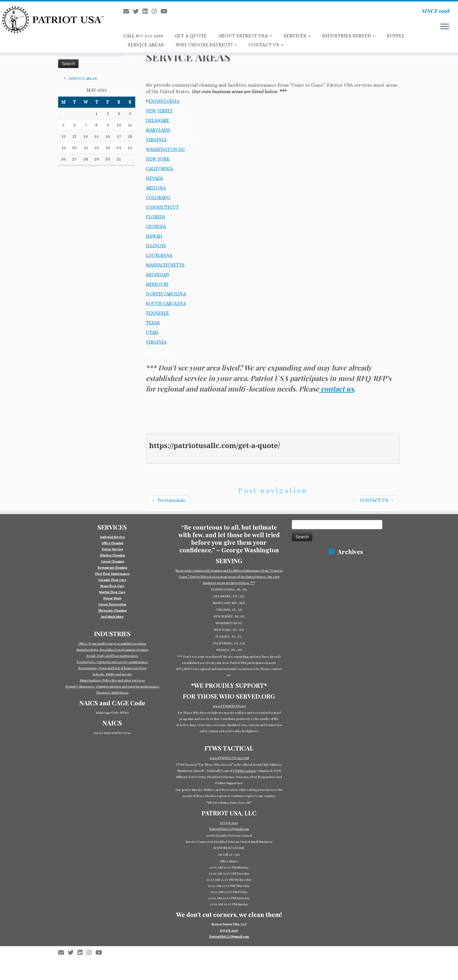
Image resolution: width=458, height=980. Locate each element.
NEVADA (154, 178)
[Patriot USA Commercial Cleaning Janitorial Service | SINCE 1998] (53, 19)
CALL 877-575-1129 (143, 36)
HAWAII (154, 236)
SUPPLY (395, 36)
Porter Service (112, 549)
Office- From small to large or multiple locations (112, 644)
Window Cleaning (112, 555)
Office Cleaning (112, 543)
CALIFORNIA (159, 169)
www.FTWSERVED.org (229, 706)
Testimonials (169, 500)
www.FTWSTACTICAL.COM (229, 758)
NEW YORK (158, 159)
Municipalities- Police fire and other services (112, 680)
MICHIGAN (157, 275)
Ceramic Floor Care (112, 580)
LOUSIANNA (159, 255)
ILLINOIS (156, 246)
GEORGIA (156, 226)
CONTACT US (266, 45)
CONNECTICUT (162, 207)
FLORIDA (155, 217)
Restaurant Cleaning (112, 568)
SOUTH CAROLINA (166, 303)
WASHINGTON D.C (165, 149)
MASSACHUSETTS (165, 265)
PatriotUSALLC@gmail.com (229, 829)
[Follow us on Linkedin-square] (147, 12)
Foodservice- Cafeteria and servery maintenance (112, 662)
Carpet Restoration (112, 604)
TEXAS (153, 323)
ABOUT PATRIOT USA (245, 36)
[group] (112, 577)
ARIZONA (156, 188)
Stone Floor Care (112, 586)
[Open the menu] (445, 27)
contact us (336, 389)
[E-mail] (128, 12)
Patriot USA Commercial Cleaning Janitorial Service (231, 950)
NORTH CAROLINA (166, 294)
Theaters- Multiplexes (112, 693)
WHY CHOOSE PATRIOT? (206, 45)
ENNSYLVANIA (164, 101)
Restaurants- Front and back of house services (112, 668)
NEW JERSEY (159, 111)
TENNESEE (157, 313)
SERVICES (297, 36)
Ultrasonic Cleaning (112, 611)
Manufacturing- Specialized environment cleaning (112, 650)
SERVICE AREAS (146, 45)
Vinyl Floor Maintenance (112, 574)
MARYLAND (158, 130)
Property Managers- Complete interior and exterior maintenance (112, 686)
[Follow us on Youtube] (166, 12)
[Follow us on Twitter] (138, 12)
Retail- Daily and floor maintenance (112, 656)
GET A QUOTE (191, 36)
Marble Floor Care (112, 592)
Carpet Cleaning (112, 562)
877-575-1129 (229, 823)
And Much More (112, 617)
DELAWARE (157, 120)
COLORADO (158, 197)
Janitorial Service (112, 537)
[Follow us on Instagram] (156, 12)
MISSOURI (157, 284)
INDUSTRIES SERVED (349, 36)
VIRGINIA (156, 140)
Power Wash (112, 598)
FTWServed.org (244, 771)
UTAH (152, 332)
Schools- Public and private (112, 674)
